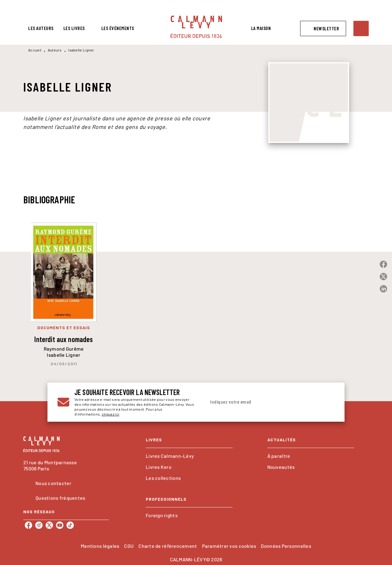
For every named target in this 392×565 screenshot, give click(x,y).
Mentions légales (100, 546)
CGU (129, 546)
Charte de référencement (168, 546)
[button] (323, 28)
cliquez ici (110, 414)
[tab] (41, 28)
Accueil (35, 50)
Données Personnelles (286, 546)
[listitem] (28, 525)
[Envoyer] (327, 402)
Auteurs (55, 50)
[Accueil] (196, 27)
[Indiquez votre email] (263, 402)
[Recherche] (361, 28)
